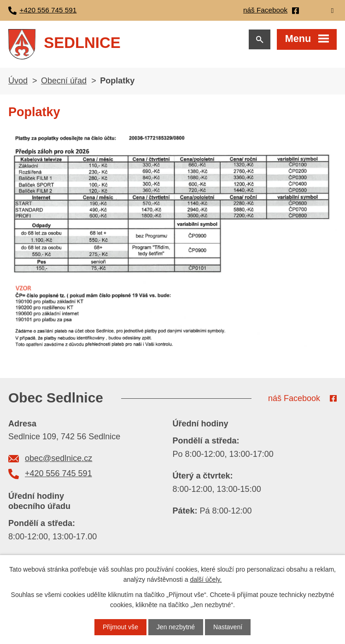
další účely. (206, 579)
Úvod (18, 81)
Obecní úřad (64, 81)
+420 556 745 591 (58, 473)
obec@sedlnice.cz (58, 458)
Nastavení (228, 627)
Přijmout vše (120, 627)
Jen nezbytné (176, 627)
